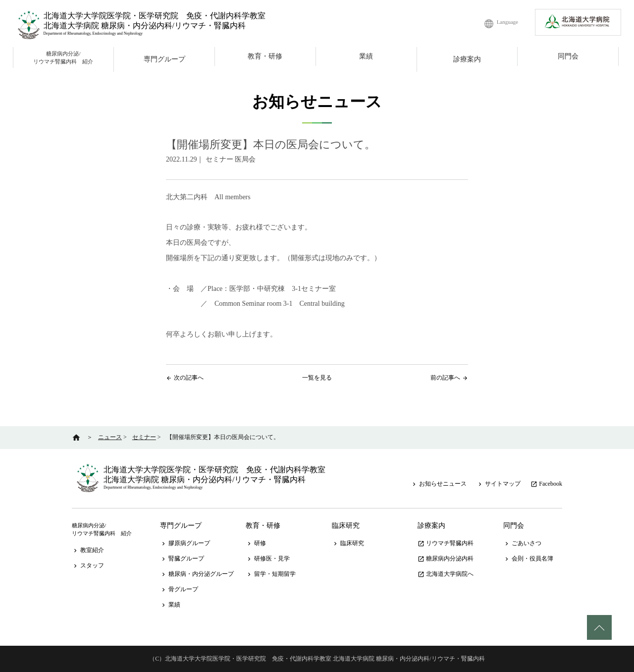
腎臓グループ (182, 559)
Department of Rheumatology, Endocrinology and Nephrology (93, 33)
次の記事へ (189, 378)
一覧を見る (317, 378)
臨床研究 (346, 526)
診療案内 (467, 59)
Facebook (546, 484)
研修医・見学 (268, 559)
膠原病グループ (185, 543)
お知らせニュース (439, 484)
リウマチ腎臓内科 (446, 543)
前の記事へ (445, 378)
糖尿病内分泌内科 (446, 559)
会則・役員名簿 (528, 559)
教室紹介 (88, 550)
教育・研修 (265, 56)
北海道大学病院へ (446, 574)
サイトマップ (499, 484)
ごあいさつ (522, 543)
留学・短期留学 (271, 574)
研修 (256, 543)
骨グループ (179, 589)
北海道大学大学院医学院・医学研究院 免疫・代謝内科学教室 (155, 16)
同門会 (568, 56)
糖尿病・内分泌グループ (197, 574)
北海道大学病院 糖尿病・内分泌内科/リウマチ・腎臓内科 (145, 26)
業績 (366, 56)
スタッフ (88, 565)
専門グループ (164, 59)
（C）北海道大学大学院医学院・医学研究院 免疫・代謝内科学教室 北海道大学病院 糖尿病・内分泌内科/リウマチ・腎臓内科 (317, 659)
